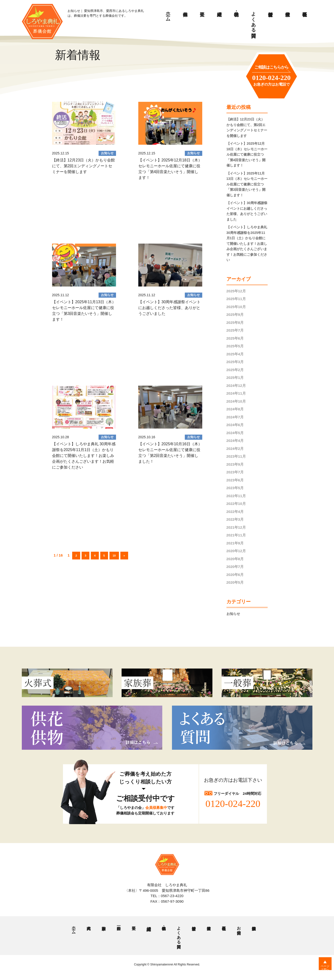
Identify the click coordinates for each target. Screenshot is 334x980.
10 (117, 555)
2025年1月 (235, 378)
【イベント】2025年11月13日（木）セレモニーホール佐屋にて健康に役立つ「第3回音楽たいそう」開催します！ (247, 184)
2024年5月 (235, 433)
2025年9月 (235, 315)
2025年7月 (235, 330)
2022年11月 (236, 496)
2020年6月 (235, 575)
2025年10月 (236, 307)
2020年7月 (235, 567)
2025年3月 (235, 362)
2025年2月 (235, 370)
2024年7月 (235, 417)
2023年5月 (235, 488)
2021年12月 (236, 527)
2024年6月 (235, 425)
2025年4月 (235, 354)
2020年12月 (236, 551)
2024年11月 (236, 393)
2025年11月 (236, 299)
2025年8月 (235, 323)
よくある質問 (254, 19)
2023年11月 (236, 456)
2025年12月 (236, 291)
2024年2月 (235, 449)
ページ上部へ (322, 970)
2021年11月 (236, 535)
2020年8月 (235, 559)
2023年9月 (235, 464)
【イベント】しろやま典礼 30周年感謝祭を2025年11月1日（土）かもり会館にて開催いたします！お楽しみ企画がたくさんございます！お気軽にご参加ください (247, 243)
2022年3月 (235, 519)
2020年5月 (235, 582)
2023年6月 (235, 480)
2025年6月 (235, 338)
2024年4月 (235, 441)
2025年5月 (235, 346)
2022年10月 (236, 504)
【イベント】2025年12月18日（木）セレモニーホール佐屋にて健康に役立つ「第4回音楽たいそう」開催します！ (247, 154)
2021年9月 (235, 543)
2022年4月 (235, 512)
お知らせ (234, 614)
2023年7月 (235, 472)
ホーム (168, 14)
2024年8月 (235, 409)
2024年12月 (236, 386)
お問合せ (239, 929)
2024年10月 (236, 401)
